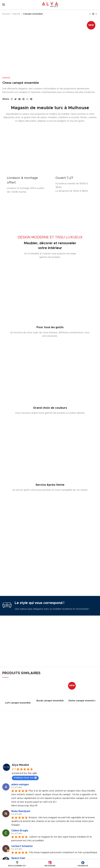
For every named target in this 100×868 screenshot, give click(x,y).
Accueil (6, 14)
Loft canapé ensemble (18, 703)
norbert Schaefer (22, 846)
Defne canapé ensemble (82, 701)
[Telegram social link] (31, 99)
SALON (17, 14)
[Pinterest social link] (23, 99)
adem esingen (20, 785)
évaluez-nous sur (25, 778)
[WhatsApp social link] (27, 99)
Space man (18, 858)
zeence (6, 78)
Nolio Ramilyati (21, 811)
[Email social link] (19, 99)
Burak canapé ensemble (50, 701)
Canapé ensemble (33, 14)
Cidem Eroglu (20, 831)
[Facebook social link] (12, 99)
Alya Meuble (20, 765)
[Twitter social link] (15, 99)
